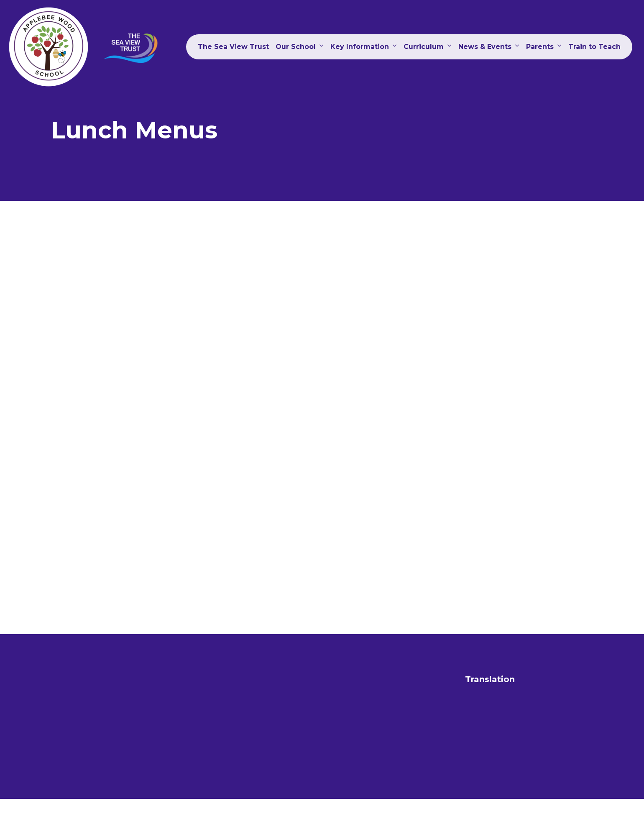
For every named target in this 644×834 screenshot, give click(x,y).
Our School (296, 47)
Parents (540, 47)
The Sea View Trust (233, 47)
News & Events (485, 47)
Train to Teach (594, 47)
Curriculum (424, 47)
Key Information (360, 47)
